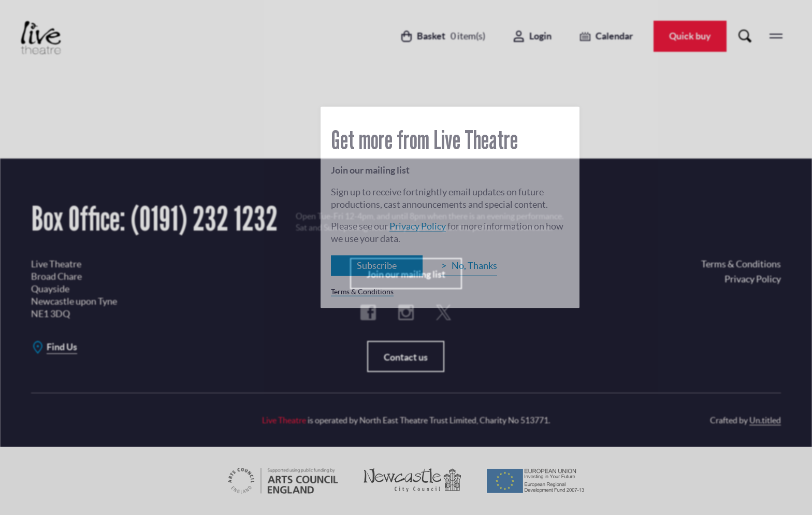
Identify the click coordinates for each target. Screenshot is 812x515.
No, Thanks (474, 265)
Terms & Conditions (362, 291)
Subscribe (377, 265)
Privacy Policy (418, 226)
